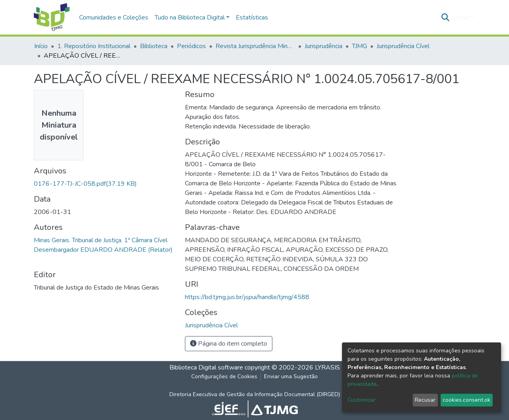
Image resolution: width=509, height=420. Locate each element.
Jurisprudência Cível (403, 46)
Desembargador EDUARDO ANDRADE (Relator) (103, 250)
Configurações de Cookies (224, 376)
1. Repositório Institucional (94, 46)
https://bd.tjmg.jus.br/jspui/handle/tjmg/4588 (247, 297)
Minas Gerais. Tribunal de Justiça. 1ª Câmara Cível (101, 240)
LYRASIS (327, 367)
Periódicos (191, 46)
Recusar (425, 400)
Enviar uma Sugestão (291, 376)
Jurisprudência (323, 46)
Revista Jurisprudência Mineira (255, 46)
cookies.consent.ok (466, 400)
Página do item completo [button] (229, 344)
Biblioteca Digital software (206, 367)
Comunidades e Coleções (114, 17)
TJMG (359, 46)
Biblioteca (154, 46)
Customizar (361, 400)
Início (41, 46)
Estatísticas (252, 17)
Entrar (460, 17)
